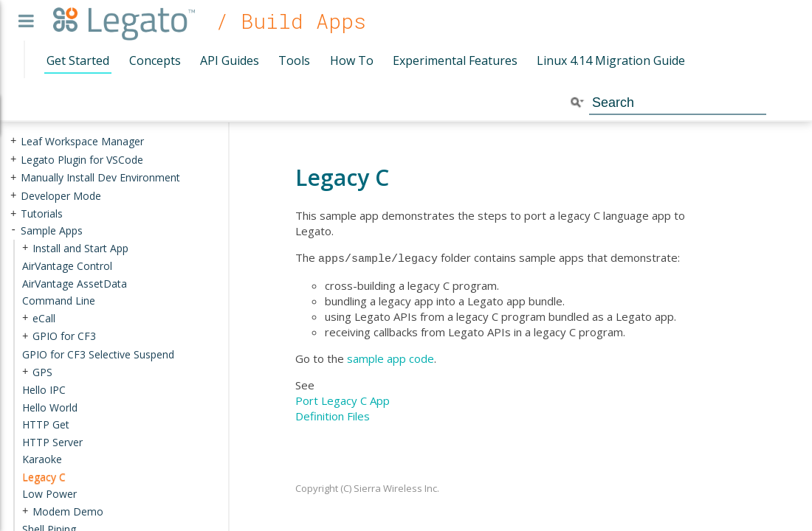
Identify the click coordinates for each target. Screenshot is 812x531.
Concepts (155, 60)
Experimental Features (455, 60)
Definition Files (333, 414)
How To (352, 60)
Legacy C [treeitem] (44, 477)
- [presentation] (13, 230)
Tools (294, 60)
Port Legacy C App (343, 399)
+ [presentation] (13, 141)
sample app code (390, 357)
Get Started (78, 60)
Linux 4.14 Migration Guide (611, 60)
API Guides (230, 60)
